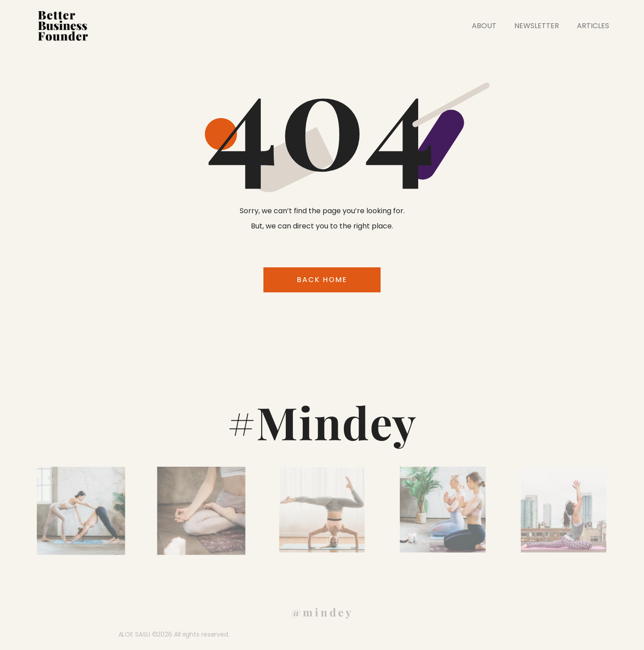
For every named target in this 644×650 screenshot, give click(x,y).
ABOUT (484, 26)
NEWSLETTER (537, 26)
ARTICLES (593, 26)
